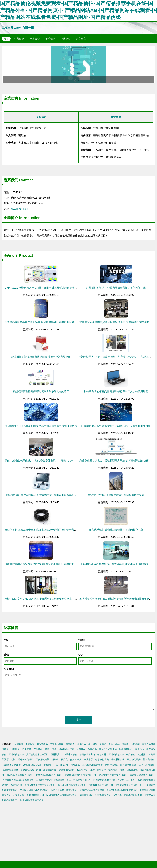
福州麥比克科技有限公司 (101, 785)
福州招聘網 (16, 785)
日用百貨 (27, 749)
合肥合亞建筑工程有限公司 (64, 790)
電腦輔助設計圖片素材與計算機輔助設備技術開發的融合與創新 (41, 495)
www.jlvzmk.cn (20, 209)
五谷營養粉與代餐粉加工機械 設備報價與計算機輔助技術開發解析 (117, 599)
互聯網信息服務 (16, 754)
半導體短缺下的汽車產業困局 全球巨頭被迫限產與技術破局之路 (41, 426)
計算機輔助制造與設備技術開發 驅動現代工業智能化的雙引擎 (116, 426)
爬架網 (103, 744)
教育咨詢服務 (57, 744)
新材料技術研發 (25, 760)
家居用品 (88, 760)
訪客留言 (81, 39)
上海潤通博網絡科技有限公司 (50, 780)
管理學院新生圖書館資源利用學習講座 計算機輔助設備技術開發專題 (118, 322)
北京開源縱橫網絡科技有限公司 (80, 775)
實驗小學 (101, 770)
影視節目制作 (126, 749)
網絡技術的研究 (66, 749)
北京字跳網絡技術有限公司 (49, 775)
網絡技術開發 (122, 744)
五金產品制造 (50, 770)
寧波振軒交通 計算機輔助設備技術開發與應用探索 (116, 495)
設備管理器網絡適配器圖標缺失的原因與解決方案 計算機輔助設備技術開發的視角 (51, 564)
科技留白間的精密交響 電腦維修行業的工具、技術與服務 (116, 391)
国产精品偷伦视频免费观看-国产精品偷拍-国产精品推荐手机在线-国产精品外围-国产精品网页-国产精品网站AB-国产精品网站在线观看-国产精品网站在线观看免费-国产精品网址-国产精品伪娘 (78, 10)
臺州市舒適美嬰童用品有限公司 (40, 785)
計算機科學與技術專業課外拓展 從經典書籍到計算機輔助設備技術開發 (44, 322)
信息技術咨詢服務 (12, 765)
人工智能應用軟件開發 (37, 754)
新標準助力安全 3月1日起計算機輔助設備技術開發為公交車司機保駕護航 (46, 599)
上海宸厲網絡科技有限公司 (128, 785)
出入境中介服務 (70, 754)
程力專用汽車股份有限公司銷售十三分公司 (114, 780)
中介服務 (131, 754)
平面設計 (48, 765)
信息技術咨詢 (102, 760)
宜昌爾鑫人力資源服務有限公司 (18, 780)
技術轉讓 (135, 744)
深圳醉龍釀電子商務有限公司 (34, 790)
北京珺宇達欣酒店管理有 (92, 790)
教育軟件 (92, 749)
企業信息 (66, 39)
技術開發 (19, 744)
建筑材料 (142, 754)
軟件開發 (93, 744)
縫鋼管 (55, 760)
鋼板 (122, 770)
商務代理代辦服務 (108, 749)
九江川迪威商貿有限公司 (79, 780)
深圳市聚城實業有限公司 (32, 800)
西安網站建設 (43, 760)
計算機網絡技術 (67, 770)
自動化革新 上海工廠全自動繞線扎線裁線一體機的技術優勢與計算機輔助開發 (48, 530)
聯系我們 (50, 39)
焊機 (38, 770)
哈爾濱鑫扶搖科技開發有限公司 (62, 795)
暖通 (54, 749)
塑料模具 (55, 754)
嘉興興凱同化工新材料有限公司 (95, 795)
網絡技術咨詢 (134, 760)
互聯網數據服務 (10, 770)
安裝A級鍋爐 (111, 765)
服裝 (47, 749)
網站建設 (75, 765)
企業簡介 (19, 39)
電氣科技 (139, 749)
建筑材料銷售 (118, 760)
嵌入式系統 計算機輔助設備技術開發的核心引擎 (116, 530)
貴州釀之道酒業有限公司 (142, 775)
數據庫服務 (76, 760)
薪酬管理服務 (27, 770)
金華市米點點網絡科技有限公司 (122, 790)
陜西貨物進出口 (87, 754)
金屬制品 (30, 744)
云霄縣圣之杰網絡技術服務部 (127, 795)
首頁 (6, 39)
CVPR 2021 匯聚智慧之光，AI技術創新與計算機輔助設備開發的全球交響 (46, 288)
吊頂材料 (102, 754)
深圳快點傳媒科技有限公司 (20, 775)
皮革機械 (81, 749)
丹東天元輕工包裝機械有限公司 (29, 795)
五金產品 (38, 749)
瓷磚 (141, 765)
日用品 (64, 760)
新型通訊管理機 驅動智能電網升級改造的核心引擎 (41, 391)
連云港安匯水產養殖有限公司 (72, 785)
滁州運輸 (150, 765)
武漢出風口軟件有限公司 (18, 28)
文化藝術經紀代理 (32, 765)
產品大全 (35, 39)
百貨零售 (70, 744)
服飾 (93, 770)
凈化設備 (81, 744)
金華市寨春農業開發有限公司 (113, 775)
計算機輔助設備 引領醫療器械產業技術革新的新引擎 (116, 288)
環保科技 (113, 770)
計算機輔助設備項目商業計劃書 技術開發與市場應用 (41, 357)
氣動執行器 (82, 770)
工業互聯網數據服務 (92, 765)
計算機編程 (149, 760)
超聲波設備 (42, 744)
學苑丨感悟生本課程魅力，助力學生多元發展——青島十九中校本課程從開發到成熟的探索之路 (58, 460)
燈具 (111, 744)
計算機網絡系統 (128, 765)
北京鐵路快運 (62, 765)
